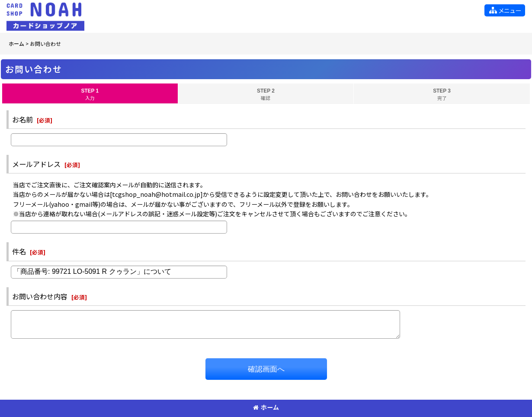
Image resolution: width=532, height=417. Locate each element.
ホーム (266, 407)
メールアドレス (36, 164)
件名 (19, 251)
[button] (505, 10)
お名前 (22, 119)
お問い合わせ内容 (40, 296)
